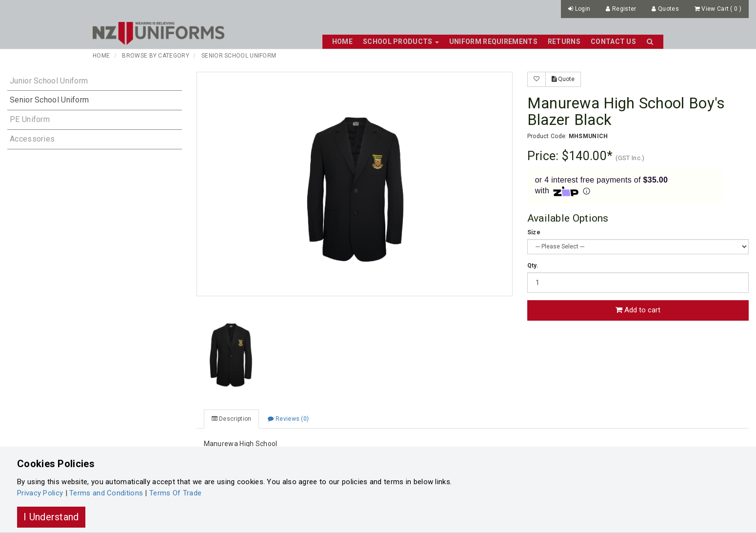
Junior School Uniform (49, 81)
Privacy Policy (40, 493)
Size (534, 232)
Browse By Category (155, 56)
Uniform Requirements (493, 41)
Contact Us (613, 41)
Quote (563, 79)
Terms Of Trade (175, 493)
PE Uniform (30, 119)
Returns (564, 41)
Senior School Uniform (239, 56)
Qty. (533, 266)
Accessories (32, 139)
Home (342, 41)
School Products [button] (401, 41)
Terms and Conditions (106, 493)
